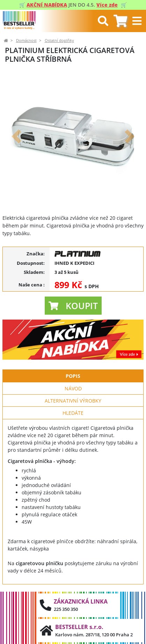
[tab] (120, 21)
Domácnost (26, 40)
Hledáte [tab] (73, 413)
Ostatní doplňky (59, 40)
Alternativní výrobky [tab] (73, 401)
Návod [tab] (73, 388)
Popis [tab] (73, 376)
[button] (17, 136)
